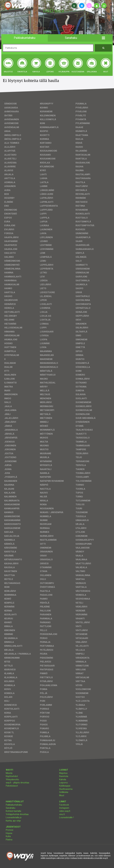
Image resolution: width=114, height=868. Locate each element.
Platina (9, 840)
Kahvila (63, 780)
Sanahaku (11, 808)
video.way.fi (65, 811)
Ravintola (64, 776)
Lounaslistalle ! (66, 817)
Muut (62, 795)
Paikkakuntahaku (14, 805)
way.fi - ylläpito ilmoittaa (17, 783)
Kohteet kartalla (13, 811)
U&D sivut (54, 11)
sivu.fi (62, 814)
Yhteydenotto (12, 780)
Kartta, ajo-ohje (13, 821)
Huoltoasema (66, 789)
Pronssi (9, 830)
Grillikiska (64, 792)
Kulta (8, 836)
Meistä (9, 773)
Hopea (9, 833)
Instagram (64, 808)
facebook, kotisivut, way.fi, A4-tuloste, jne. (54, 30)
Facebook (64, 805)
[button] (103, 38)
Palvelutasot (12, 786)
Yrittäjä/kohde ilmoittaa (17, 814)
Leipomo (64, 783)
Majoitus (63, 773)
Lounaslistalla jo (14, 817)
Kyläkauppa (65, 786)
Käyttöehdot (12, 776)
